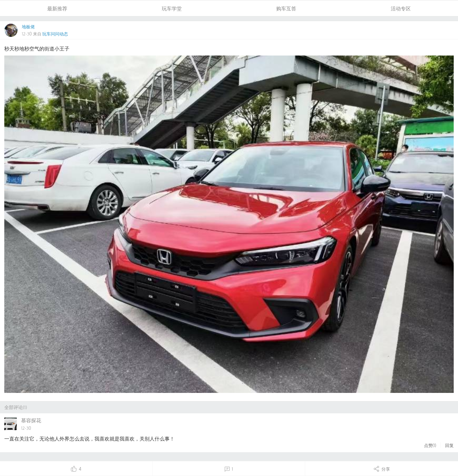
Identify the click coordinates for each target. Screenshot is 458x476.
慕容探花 (31, 420)
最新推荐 (57, 8)
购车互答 (286, 8)
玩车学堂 (172, 8)
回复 (449, 445)
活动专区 (401, 8)
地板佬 (28, 27)
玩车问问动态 (55, 34)
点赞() (430, 445)
